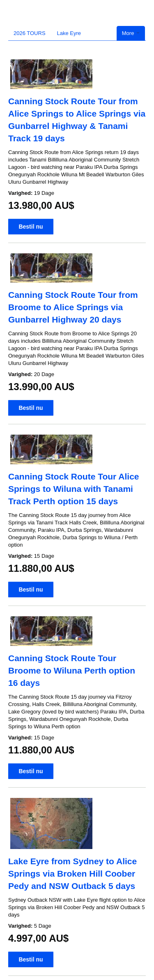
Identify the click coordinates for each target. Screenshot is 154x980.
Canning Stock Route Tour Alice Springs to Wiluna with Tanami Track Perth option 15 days (74, 489)
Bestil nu (31, 227)
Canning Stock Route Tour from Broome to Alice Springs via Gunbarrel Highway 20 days (73, 307)
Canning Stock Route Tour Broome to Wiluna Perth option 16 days (72, 670)
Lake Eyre (69, 33)
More (131, 33)
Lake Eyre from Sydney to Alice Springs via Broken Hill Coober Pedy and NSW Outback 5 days (72, 874)
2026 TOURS (30, 33)
